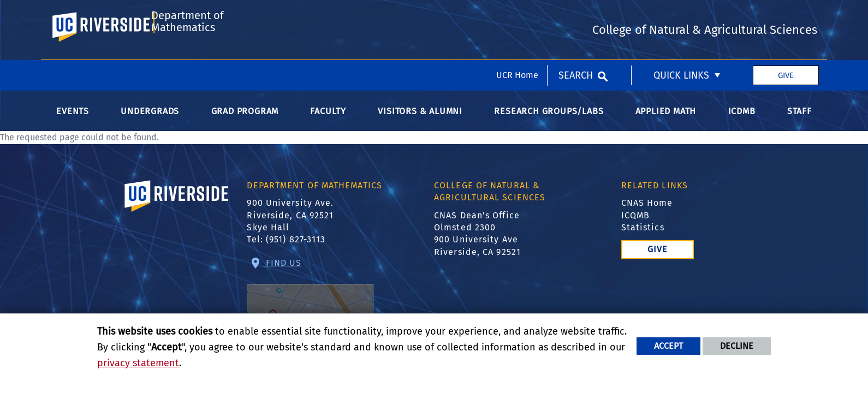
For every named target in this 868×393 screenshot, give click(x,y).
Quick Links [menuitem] (681, 15)
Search (576, 15)
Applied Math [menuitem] (666, 123)
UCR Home (517, 15)
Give (786, 15)
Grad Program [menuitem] (245, 123)
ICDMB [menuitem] (742, 123)
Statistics (643, 239)
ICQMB (636, 227)
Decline (737, 346)
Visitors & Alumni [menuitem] (420, 123)
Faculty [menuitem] (328, 123)
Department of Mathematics (185, 61)
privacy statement (138, 363)
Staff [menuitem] (799, 123)
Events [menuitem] (73, 123)
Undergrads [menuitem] (150, 123)
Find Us (310, 305)
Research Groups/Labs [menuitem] (549, 123)
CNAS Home (647, 215)
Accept (668, 346)
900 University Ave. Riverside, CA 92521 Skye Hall (290, 227)
